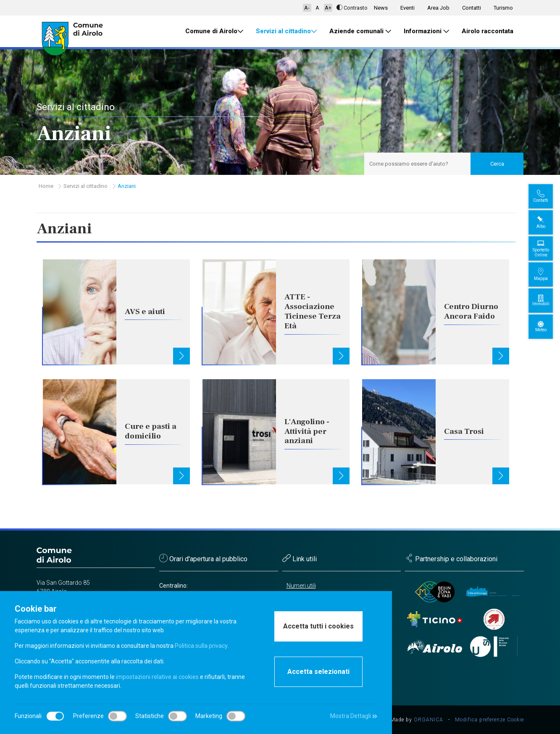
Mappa (548, 274)
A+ (328, 8)
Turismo (503, 8)
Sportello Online (548, 248)
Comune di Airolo (214, 31)
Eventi (408, 8)
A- (307, 8)
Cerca (497, 164)
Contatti (472, 8)
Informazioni (426, 31)
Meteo (548, 326)
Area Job (438, 8)
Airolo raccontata (488, 31)
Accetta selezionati (318, 672)
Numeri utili (301, 586)
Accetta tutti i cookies (318, 626)
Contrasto (352, 8)
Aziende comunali (360, 31)
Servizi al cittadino (286, 31)
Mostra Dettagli (354, 716)
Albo (548, 222)
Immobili (548, 300)
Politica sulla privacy (201, 646)
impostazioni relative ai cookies (157, 677)
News (381, 8)
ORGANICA (429, 720)
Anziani (127, 186)
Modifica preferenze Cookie (489, 720)
